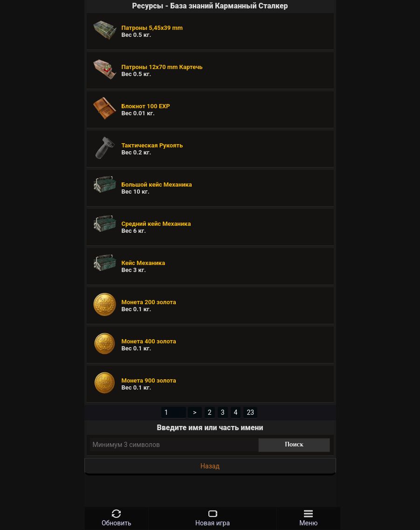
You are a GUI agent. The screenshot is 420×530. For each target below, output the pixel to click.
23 (250, 412)
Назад (210, 466)
